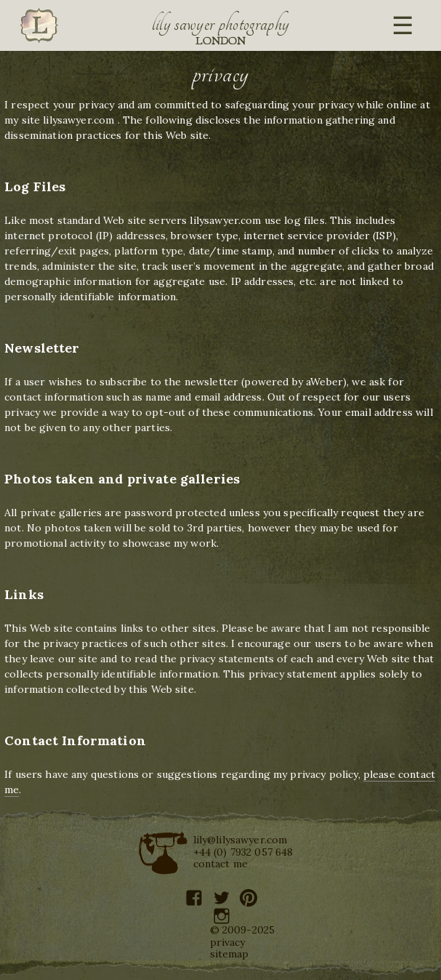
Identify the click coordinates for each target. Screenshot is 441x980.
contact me (221, 864)
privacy (228, 942)
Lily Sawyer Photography (221, 24)
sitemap (230, 954)
